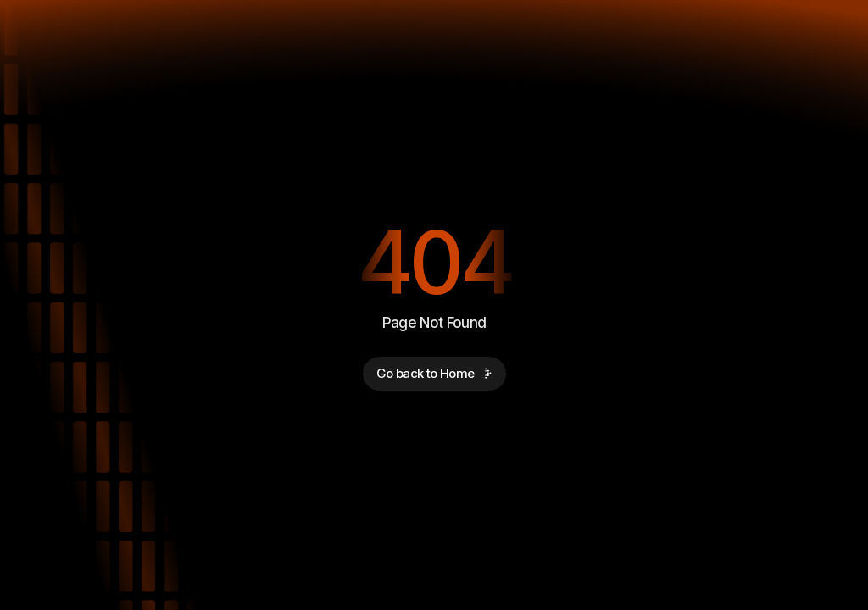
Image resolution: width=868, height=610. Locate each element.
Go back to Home (434, 373)
